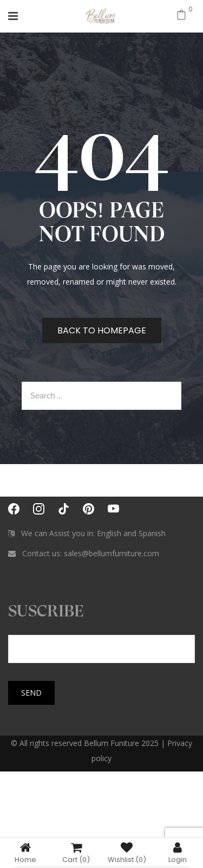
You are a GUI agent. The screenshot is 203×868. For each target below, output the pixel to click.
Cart (76, 853)
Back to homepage (102, 330)
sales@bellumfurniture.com (112, 553)
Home (25, 853)
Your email (101, 638)
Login (178, 853)
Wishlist (127, 853)
